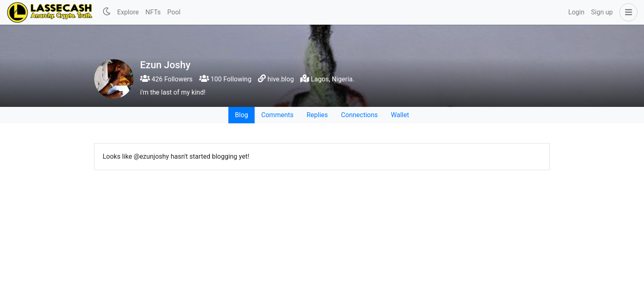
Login (576, 12)
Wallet (400, 115)
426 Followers (166, 79)
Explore (128, 12)
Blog (241, 115)
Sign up (602, 12)
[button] (627, 12)
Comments (277, 115)
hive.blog (281, 79)
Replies (317, 115)
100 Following (225, 79)
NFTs (153, 12)
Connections (359, 115)
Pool (174, 12)
